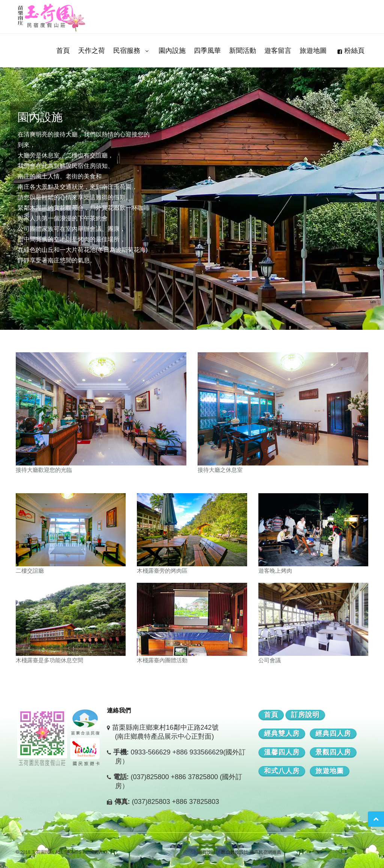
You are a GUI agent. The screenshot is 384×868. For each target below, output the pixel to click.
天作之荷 (91, 51)
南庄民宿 (259, 852)
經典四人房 (333, 733)
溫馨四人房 (282, 752)
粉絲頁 (350, 51)
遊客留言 (278, 51)
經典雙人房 (282, 733)
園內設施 (172, 51)
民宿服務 (132, 51)
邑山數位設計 (235, 852)
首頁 (63, 51)
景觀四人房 (333, 752)
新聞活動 (243, 51)
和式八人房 (282, 771)
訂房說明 (305, 715)
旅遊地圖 (313, 51)
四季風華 (207, 51)
